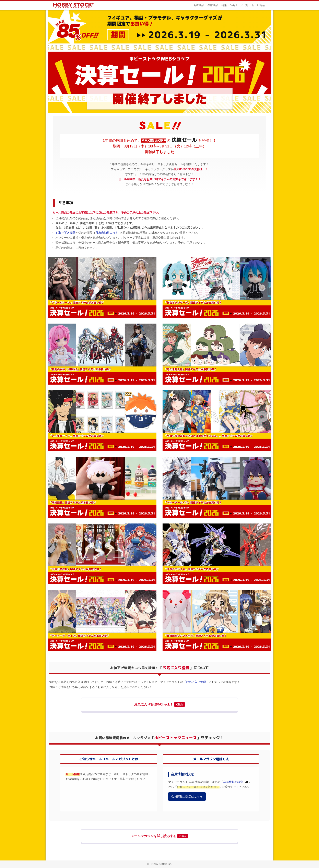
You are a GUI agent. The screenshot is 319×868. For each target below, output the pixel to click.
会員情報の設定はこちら (187, 796)
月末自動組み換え (107, 233)
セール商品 (258, 5)
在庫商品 (213, 5)
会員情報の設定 (233, 782)
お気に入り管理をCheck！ (160, 704)
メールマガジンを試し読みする (159, 836)
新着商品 (199, 5)
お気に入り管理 (196, 682)
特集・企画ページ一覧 (235, 5)
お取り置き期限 (66, 233)
